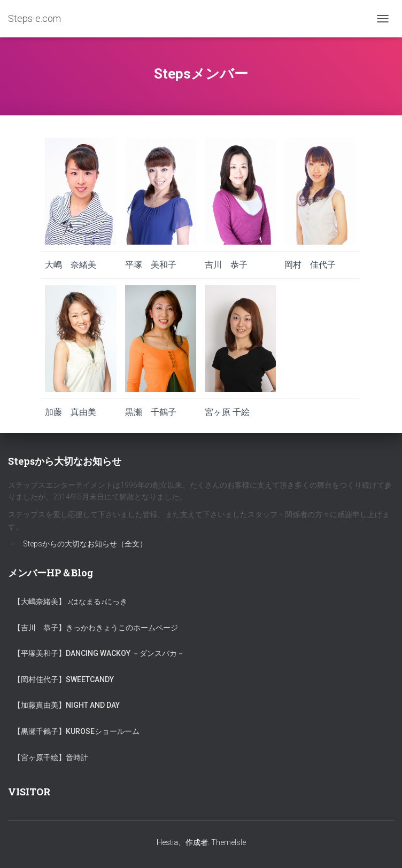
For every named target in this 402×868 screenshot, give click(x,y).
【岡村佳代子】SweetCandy (64, 679)
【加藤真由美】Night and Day (67, 705)
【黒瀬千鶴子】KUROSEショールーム (76, 731)
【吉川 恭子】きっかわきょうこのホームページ (96, 628)
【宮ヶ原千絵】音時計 (51, 757)
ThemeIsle (229, 842)
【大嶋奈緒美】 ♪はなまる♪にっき (70, 601)
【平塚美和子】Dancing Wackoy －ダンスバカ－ (99, 653)
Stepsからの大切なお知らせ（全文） (85, 544)
